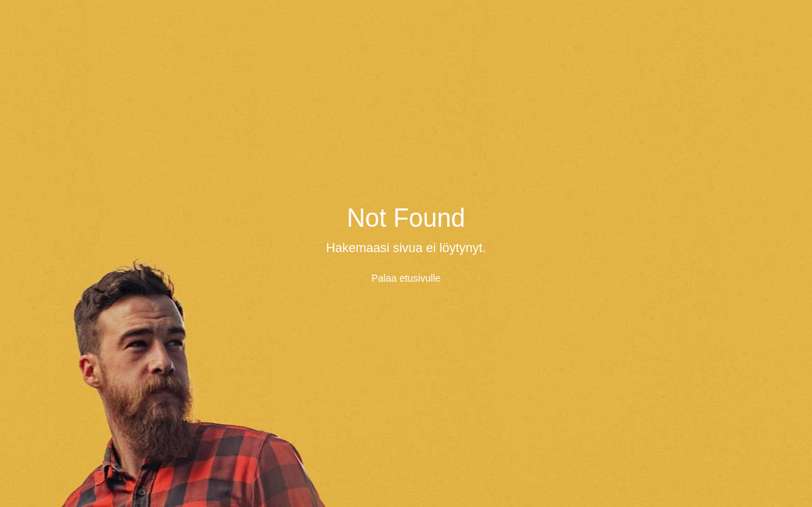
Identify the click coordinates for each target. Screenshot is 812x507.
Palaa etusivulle (406, 278)
